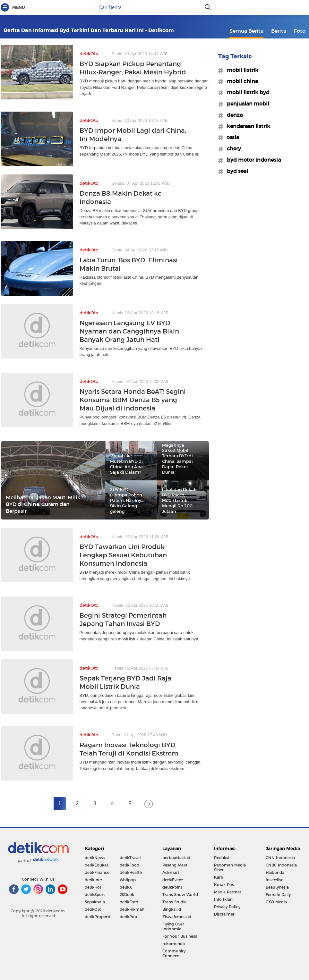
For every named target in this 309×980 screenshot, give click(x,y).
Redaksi (222, 858)
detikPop (128, 917)
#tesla (231, 137)
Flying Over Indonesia (173, 926)
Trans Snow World (180, 895)
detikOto (93, 909)
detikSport (95, 895)
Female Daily (278, 895)
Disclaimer (224, 914)
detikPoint (172, 887)
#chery (232, 148)
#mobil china (240, 81)
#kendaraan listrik (247, 126)
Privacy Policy (227, 907)
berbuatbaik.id (176, 858)
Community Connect (174, 953)
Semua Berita (246, 31)
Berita (279, 31)
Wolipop (128, 880)
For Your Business (180, 936)
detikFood (129, 865)
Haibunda (275, 872)
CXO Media (276, 902)
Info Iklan (223, 899)
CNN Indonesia (280, 858)
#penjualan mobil (246, 104)
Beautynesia (277, 887)
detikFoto (129, 902)
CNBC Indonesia (281, 865)
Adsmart (171, 872)
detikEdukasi (97, 865)
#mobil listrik (241, 70)
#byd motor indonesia (252, 160)
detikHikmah (132, 909)
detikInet (93, 880)
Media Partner (228, 892)
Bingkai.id (172, 909)
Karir (219, 877)
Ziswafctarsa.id (177, 917)
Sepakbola (95, 902)
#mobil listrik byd (246, 92)
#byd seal (236, 171)
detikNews (95, 858)
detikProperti (97, 917)
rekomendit (174, 944)
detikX (126, 887)
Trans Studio (175, 902)
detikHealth (131, 872)
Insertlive (275, 880)
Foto (300, 31)
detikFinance (97, 872)
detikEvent (173, 880)
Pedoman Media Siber (230, 867)
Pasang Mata (175, 865)
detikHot (93, 887)
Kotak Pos (224, 885)
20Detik (127, 895)
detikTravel (130, 858)
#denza (233, 115)
